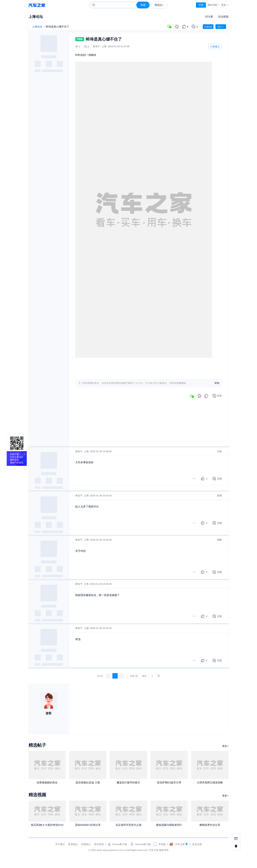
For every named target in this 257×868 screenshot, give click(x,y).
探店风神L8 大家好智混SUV (47, 825)
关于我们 (60, 844)
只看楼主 (215, 47)
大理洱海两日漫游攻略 (210, 783)
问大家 (209, 17)
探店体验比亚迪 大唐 (88, 783)
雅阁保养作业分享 (210, 825)
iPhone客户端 (120, 844)
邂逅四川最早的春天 (128, 783)
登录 (201, 5)
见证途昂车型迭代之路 (128, 825)
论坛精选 (223, 17)
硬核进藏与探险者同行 (169, 825)
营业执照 (99, 844)
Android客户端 (143, 844)
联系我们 (73, 844)
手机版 (162, 844)
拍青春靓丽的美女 (47, 783)
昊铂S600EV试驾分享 (88, 825)
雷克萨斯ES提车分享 (169, 783)
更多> (225, 746)
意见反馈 (197, 844)
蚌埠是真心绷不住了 (58, 27)
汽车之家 (37, 5)
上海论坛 (36, 17)
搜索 (143, 5)
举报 (217, 383)
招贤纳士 (86, 844)
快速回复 (208, 27)
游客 (49, 713)
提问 (221, 27)
